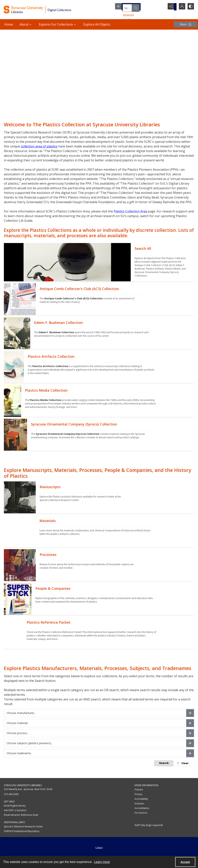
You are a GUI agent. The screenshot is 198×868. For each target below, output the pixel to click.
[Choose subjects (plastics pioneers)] (190, 743)
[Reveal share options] (171, 7)
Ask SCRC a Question (15, 810)
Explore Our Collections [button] (58, 24)
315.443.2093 (11, 794)
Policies (139, 790)
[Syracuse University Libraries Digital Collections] (46, 10)
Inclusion (139, 803)
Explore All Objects (97, 24)
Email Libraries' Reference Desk (21, 815)
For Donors (141, 813)
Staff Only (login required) (149, 825)
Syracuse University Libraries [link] (23, 785)
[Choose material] (190, 723)
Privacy (138, 794)
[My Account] (181, 7)
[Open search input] (161, 7)
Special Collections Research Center (23, 826)
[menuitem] (99, 847)
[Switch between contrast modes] (190, 7)
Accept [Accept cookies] (185, 862)
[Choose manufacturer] (190, 713)
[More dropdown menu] (185, 24)
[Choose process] (190, 733)
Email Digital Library (15, 806)
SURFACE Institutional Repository (22, 831)
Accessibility (141, 799)
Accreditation (142, 808)
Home (9, 24)
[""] (162, 262)
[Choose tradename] (190, 753)
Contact (99, 847)
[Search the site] (133, 7)
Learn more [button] (102, 862)
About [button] (26, 24)
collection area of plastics (39, 146)
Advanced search (126, 14)
